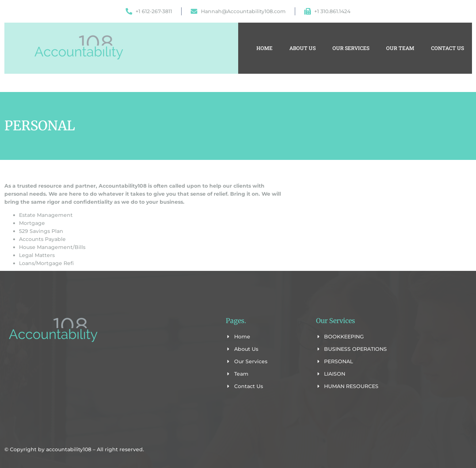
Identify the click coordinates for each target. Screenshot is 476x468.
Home (264, 48)
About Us (302, 48)
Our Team (400, 48)
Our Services (351, 48)
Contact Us (448, 48)
